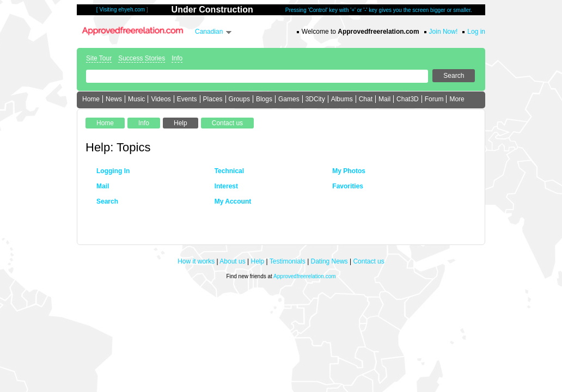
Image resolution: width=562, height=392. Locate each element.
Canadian (209, 32)
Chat (366, 99)
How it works (196, 261)
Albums (342, 99)
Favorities (348, 186)
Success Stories (142, 58)
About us (232, 261)
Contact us (368, 261)
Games (289, 99)
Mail (384, 99)
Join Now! (444, 32)
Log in (476, 32)
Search (107, 201)
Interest (226, 186)
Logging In (113, 171)
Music (136, 99)
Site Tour (99, 58)
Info (177, 58)
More (457, 99)
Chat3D (408, 99)
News (114, 99)
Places (213, 99)
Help (258, 261)
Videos (161, 99)
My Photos (349, 171)
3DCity (315, 99)
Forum (434, 99)
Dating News (329, 261)
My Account (233, 201)
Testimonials (288, 261)
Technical (229, 171)
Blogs (264, 99)
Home (91, 99)
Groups (239, 99)
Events (187, 99)
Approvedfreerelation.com (305, 276)
